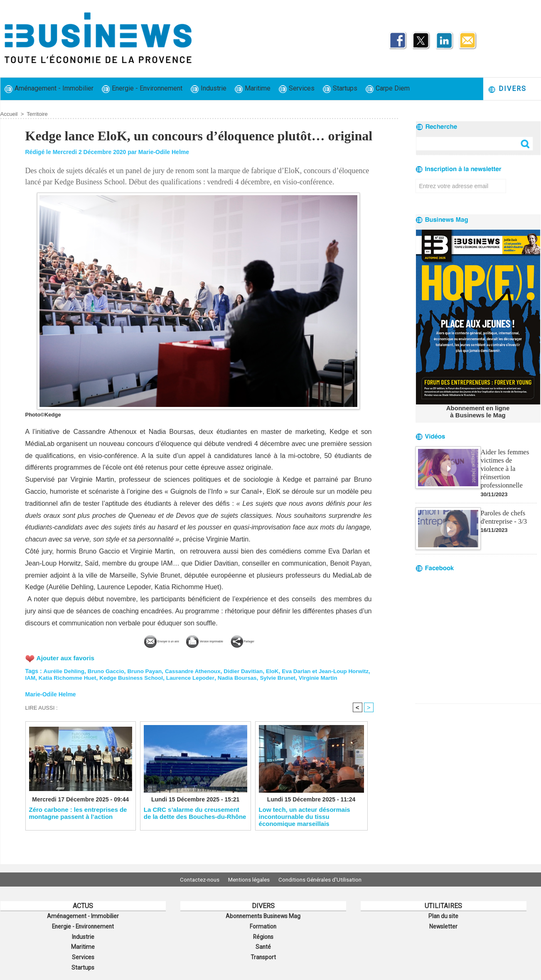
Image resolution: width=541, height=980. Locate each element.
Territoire (37, 114)
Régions (263, 934)
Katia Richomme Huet (93, 677)
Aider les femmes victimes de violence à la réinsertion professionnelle (508, 463)
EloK (281, 670)
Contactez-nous (194, 880)
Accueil (9, 114)
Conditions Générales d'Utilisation (326, 880)
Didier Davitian (251, 670)
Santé (263, 943)
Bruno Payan (148, 670)
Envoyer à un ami (136, 640)
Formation (263, 925)
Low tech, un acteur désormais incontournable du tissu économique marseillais (305, 823)
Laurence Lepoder (221, 677)
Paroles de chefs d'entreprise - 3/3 (503, 506)
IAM (55, 677)
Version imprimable (213, 640)
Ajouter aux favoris (67, 657)
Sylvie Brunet (312, 677)
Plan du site (443, 916)
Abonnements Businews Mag (263, 916)
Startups (340, 89)
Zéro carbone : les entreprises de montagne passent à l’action (78, 820)
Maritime (253, 89)
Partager (275, 640)
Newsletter (444, 925)
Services (297, 89)
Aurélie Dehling (65, 670)
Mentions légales (249, 880)
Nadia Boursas (270, 677)
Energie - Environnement (142, 89)
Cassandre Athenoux (199, 670)
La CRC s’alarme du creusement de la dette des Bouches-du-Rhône (195, 820)
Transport (263, 952)
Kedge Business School (160, 677)
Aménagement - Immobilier (49, 89)
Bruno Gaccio (108, 670)
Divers (507, 89)
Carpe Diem (388, 89)
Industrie (209, 89)
